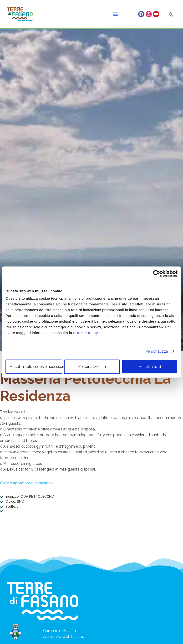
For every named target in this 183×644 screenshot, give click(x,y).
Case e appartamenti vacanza (26, 483)
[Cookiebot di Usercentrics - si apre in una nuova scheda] (157, 273)
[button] (115, 14)
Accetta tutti (150, 367)
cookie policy (86, 333)
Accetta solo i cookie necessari (36, 367)
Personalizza (157, 351)
